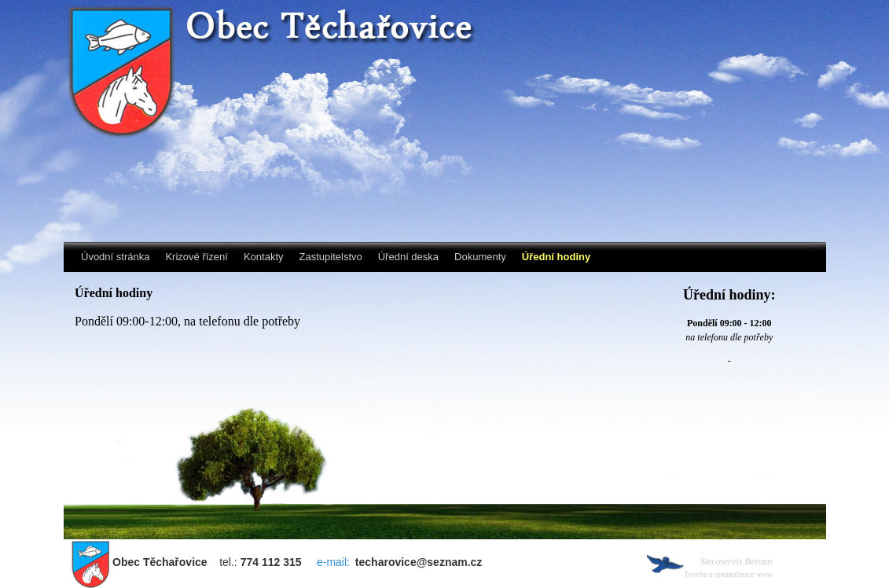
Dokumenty (480, 257)
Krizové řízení (196, 257)
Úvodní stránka (115, 257)
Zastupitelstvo (331, 257)
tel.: (206, 562)
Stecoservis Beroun (728, 567)
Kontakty (264, 257)
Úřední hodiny (556, 257)
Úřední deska (408, 257)
